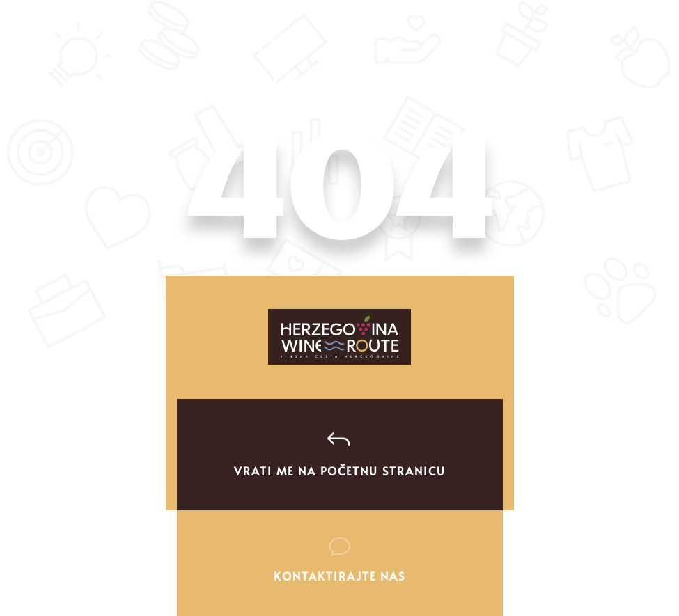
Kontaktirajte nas (339, 576)
